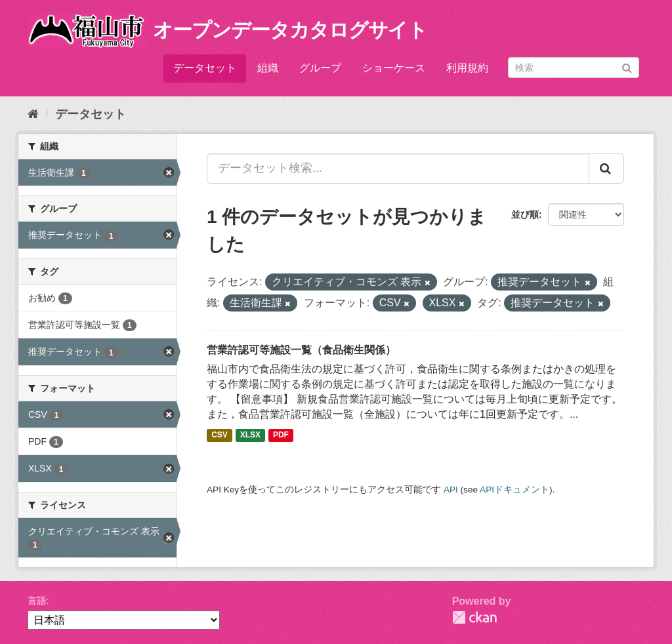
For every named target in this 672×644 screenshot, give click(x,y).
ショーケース (394, 68)
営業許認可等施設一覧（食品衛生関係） (301, 350)
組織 (268, 68)
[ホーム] (33, 114)
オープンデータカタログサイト (290, 30)
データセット (205, 68)
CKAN (474, 617)
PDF (281, 435)
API (451, 490)
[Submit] (627, 67)
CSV (220, 435)
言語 (37, 601)
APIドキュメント (514, 490)
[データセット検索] (574, 68)
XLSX (250, 435)
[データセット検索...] (398, 169)
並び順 (525, 214)
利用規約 (467, 68)
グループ (320, 68)
